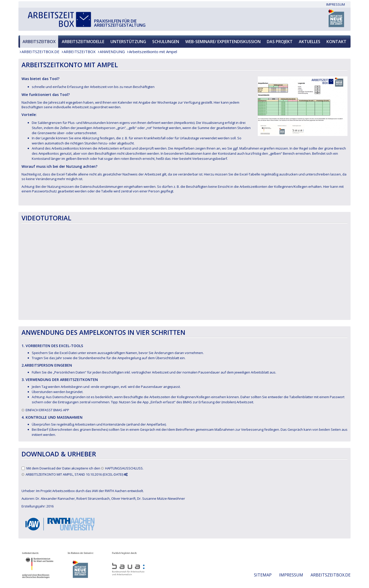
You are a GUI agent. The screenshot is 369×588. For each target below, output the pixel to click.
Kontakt (336, 42)
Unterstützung (128, 42)
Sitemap (263, 575)
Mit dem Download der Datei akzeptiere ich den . (85, 468)
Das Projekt (280, 42)
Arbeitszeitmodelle (83, 42)
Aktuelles (310, 42)
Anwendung (112, 52)
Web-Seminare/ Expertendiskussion (223, 42)
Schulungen (166, 42)
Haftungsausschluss (124, 468)
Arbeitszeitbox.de (40, 52)
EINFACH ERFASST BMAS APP (47, 410)
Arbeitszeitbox (39, 42)
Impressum (336, 4)
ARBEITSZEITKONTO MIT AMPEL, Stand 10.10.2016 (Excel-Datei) (77, 474)
